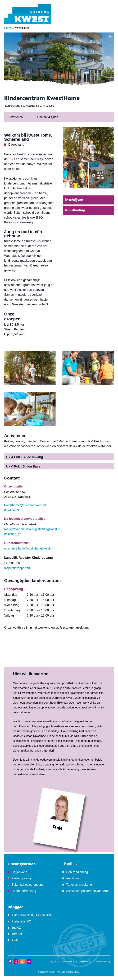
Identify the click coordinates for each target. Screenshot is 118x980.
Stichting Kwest (47, 972)
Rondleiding (75, 210)
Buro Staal (75, 972)
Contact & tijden (48, 117)
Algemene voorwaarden (61, 962)
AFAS (15, 940)
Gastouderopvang (24, 891)
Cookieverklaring (103, 962)
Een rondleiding (77, 872)
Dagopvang (19, 872)
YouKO (16, 928)
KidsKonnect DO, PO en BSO (32, 915)
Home (8, 28)
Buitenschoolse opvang (28, 885)
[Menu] (108, 19)
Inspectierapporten (17, 568)
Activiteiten (16, 117)
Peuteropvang (21, 878)
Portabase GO (21, 921)
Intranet (17, 934)
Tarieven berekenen (80, 885)
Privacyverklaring (83, 962)
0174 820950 (47, 106)
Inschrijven (74, 200)
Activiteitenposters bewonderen (88, 891)
